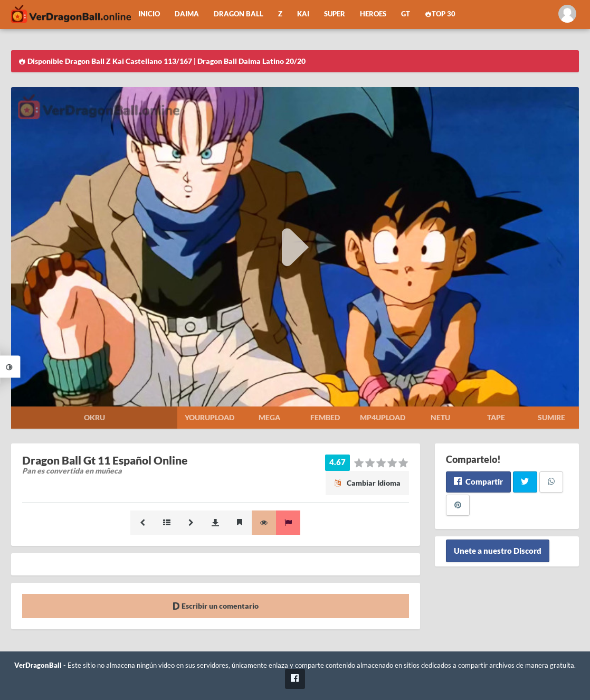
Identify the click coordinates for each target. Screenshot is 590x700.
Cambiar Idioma (367, 483)
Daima (187, 14)
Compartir (478, 481)
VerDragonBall (38, 665)
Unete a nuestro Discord (498, 551)
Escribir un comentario (216, 606)
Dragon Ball (239, 14)
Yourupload (210, 417)
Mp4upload (383, 417)
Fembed (325, 417)
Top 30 (440, 14)
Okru (94, 417)
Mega (269, 417)
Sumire (551, 417)
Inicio (149, 14)
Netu (440, 417)
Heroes (373, 14)
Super (335, 14)
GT (406, 14)
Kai (303, 14)
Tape (496, 417)
